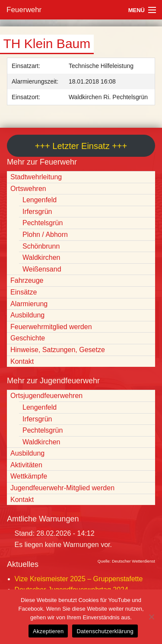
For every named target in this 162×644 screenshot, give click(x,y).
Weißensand (42, 269)
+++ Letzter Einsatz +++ (81, 146)
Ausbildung (27, 315)
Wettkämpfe (29, 476)
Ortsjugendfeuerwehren (46, 396)
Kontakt (22, 361)
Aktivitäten (26, 465)
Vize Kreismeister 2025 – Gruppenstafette (79, 579)
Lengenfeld (40, 200)
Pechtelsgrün (43, 223)
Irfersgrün (37, 212)
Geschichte (28, 338)
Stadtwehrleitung (36, 177)
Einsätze (24, 292)
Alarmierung (29, 304)
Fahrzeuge (27, 280)
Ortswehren (28, 189)
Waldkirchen (41, 257)
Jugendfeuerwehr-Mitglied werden (62, 488)
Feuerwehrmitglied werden (51, 327)
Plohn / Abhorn (45, 235)
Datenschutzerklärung (105, 631)
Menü (137, 10)
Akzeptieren (48, 631)
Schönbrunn (41, 246)
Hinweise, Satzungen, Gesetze (58, 350)
